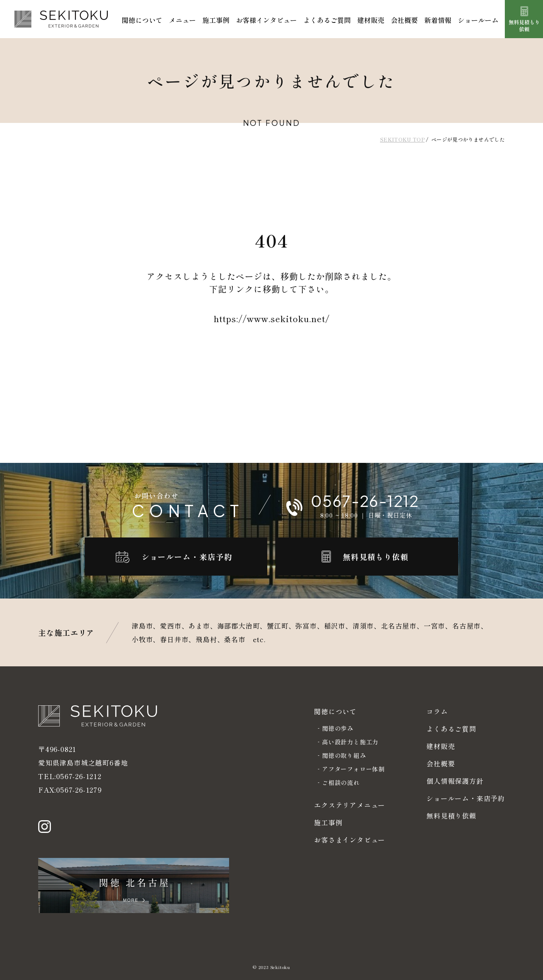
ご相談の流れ (341, 782)
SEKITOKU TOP (402, 139)
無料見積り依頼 (451, 816)
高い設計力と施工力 (350, 742)
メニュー (182, 20)
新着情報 (438, 20)
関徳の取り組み (344, 755)
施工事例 (216, 20)
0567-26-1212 (79, 776)
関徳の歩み (338, 728)
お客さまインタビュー (350, 840)
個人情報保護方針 (455, 781)
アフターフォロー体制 (353, 769)
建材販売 (371, 20)
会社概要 (404, 20)
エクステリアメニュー (350, 805)
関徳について (142, 20)
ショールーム (478, 20)
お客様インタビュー (266, 20)
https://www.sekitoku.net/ (272, 319)
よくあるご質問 (327, 20)
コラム (437, 711)
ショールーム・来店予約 (466, 798)
